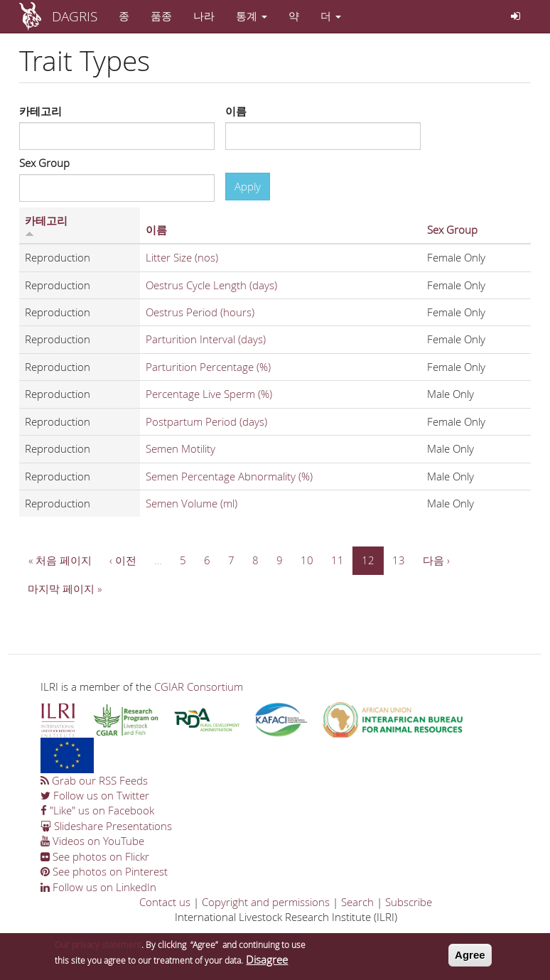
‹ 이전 (123, 560)
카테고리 (41, 111)
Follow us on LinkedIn (98, 887)
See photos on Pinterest (104, 871)
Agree (470, 958)
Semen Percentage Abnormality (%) (229, 476)
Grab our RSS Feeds (94, 780)
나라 (204, 16)
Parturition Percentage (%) (208, 367)
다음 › (436, 560)
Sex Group (44, 163)
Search (357, 902)
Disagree (267, 962)
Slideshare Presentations (106, 826)
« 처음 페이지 (60, 560)
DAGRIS (75, 16)
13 (399, 560)
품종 (161, 16)
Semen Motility (180, 448)
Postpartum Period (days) (206, 421)
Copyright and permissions (266, 902)
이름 (236, 111)
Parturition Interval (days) (206, 339)
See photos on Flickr (95, 856)
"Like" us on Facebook (97, 810)
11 (338, 560)
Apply (248, 186)
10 (307, 560)
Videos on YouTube (92, 841)
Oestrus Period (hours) (200, 312)
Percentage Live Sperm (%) (209, 394)
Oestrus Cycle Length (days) (211, 285)
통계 (252, 16)
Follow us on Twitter (95, 795)
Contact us (165, 902)
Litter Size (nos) (182, 257)
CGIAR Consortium (199, 686)
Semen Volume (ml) (192, 503)
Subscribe (409, 902)
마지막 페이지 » (65, 588)
